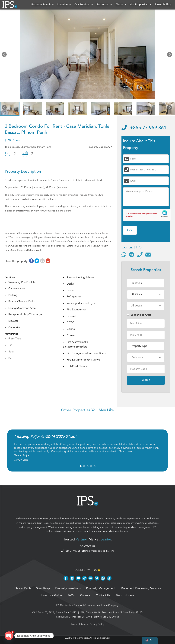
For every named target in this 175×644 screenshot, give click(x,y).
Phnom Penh (25, 523)
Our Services (84, 5)
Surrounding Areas (139, 315)
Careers (85, 595)
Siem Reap (43, 523)
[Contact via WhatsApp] (124, 254)
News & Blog (163, 5)
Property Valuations (68, 588)
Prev (5, 55)
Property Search (43, 5)
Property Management (101, 588)
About (121, 5)
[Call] (140, 254)
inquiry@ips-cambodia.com (98, 551)
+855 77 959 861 (144, 128)
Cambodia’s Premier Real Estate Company (96, 605)
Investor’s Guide (51, 595)
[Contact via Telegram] (132, 254)
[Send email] (148, 254)
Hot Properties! (141, 5)
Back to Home (125, 595)
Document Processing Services (141, 588)
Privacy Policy (97, 624)
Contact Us (103, 595)
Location (64, 5)
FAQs (71, 595)
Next (170, 55)
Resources (104, 5)
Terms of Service (79, 624)
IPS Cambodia (64, 605)
